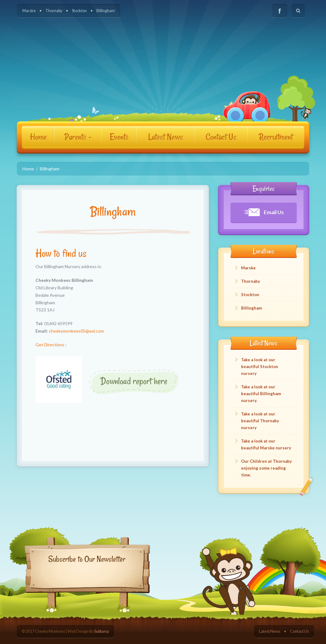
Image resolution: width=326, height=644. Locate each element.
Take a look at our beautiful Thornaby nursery (260, 421)
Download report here (134, 381)
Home (38, 137)
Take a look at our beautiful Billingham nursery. (261, 394)
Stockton (79, 11)
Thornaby (54, 11)
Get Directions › (51, 345)
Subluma (102, 631)
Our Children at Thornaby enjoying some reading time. (266, 468)
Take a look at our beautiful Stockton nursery (260, 367)
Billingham (106, 11)
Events (119, 137)
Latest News (166, 137)
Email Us (264, 212)
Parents (78, 137)
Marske (29, 11)
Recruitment (276, 137)
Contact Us (221, 137)
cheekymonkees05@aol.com (76, 331)
